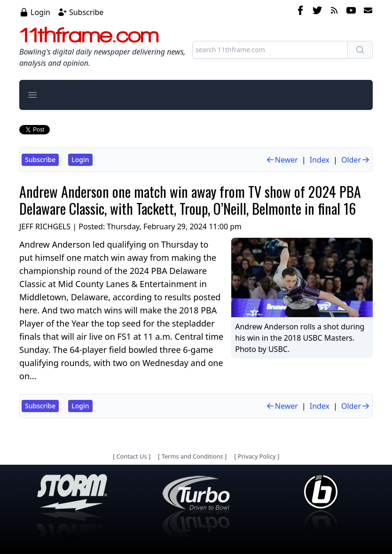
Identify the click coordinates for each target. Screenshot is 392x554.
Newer (282, 160)
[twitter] (317, 12)
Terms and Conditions (192, 456)
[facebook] (300, 12)
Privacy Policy (257, 456)
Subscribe (86, 12)
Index (320, 160)
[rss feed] (334, 12)
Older (356, 160)
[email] (366, 12)
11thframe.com (89, 35)
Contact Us (131, 456)
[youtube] (351, 12)
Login (40, 12)
